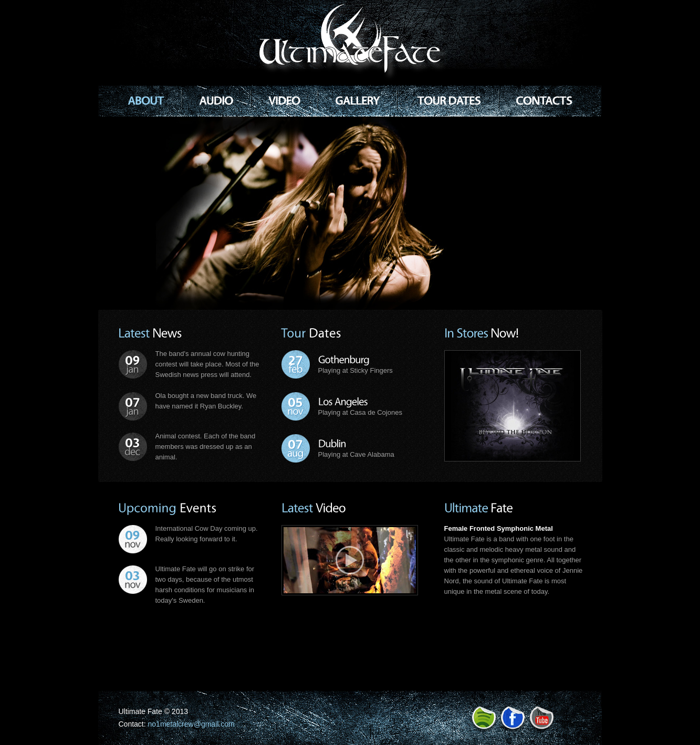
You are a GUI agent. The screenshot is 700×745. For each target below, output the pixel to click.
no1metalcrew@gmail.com (191, 724)
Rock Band (354, 43)
